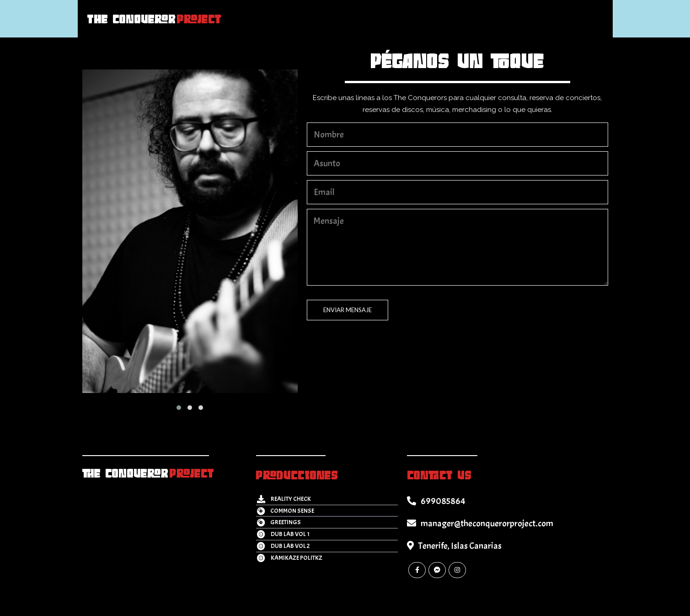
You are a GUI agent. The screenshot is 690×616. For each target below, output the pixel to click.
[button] (179, 408)
